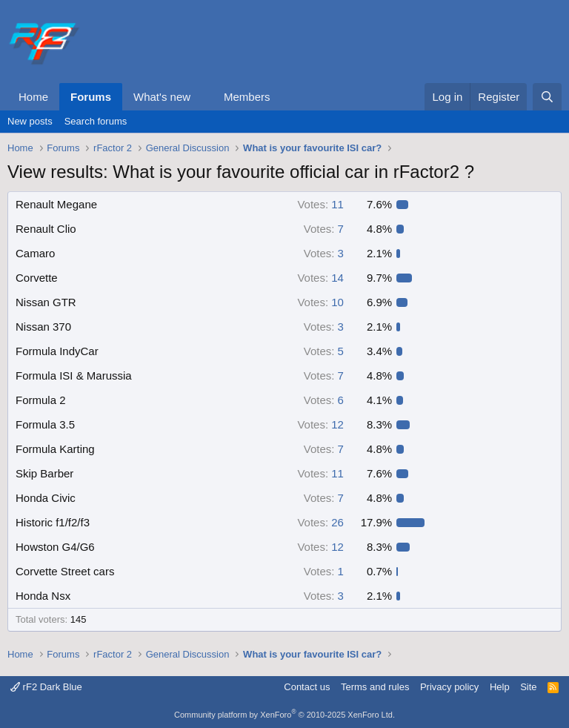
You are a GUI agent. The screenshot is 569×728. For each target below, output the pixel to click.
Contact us (307, 687)
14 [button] (320, 278)
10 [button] (320, 302)
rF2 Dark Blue (46, 687)
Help (500, 687)
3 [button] (324, 253)
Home (33, 97)
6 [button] (324, 400)
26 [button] (320, 522)
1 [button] (324, 571)
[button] (202, 97)
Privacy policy (449, 687)
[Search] (547, 97)
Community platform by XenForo (284, 715)
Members (247, 97)
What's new (162, 97)
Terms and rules (375, 687)
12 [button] (320, 424)
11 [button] (320, 204)
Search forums (96, 121)
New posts (30, 121)
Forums (91, 97)
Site (528, 687)
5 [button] (324, 351)
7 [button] (324, 229)
